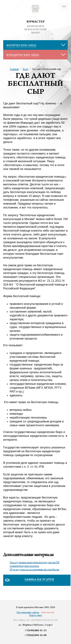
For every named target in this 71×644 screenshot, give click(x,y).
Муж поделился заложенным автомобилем (34, 570)
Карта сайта (35, 616)
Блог (25, 69)
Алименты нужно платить (24, 566)
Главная (14, 69)
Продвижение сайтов (28, 613)
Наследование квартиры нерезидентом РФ (35, 563)
